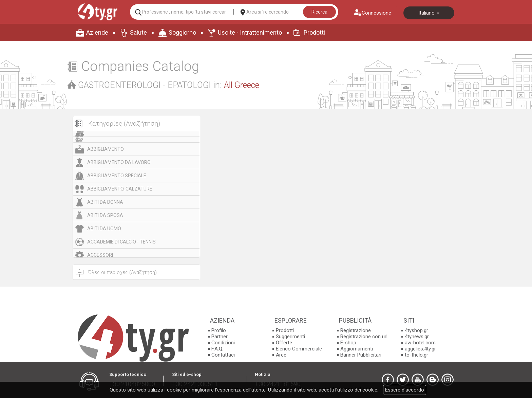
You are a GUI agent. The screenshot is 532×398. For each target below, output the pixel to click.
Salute (138, 32)
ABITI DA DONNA (105, 202)
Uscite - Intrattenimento (250, 32)
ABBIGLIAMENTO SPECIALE (117, 176)
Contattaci (223, 355)
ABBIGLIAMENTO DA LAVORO (119, 162)
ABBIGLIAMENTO (106, 149)
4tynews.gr (417, 337)
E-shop (348, 343)
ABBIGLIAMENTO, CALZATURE (120, 189)
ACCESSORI (100, 255)
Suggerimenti (290, 337)
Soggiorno (182, 32)
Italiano (429, 13)
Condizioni (223, 343)
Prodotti (314, 32)
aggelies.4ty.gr (420, 349)
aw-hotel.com (420, 343)
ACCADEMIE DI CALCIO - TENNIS (121, 242)
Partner (220, 337)
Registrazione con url (364, 337)
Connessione (376, 13)
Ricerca (319, 12)
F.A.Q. (217, 349)
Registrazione (356, 330)
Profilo (219, 330)
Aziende (97, 32)
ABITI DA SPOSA (105, 215)
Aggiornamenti (357, 349)
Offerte (284, 343)
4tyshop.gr (416, 330)
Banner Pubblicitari (361, 355)
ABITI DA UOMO (104, 229)
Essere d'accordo (405, 390)
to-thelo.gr (416, 355)
